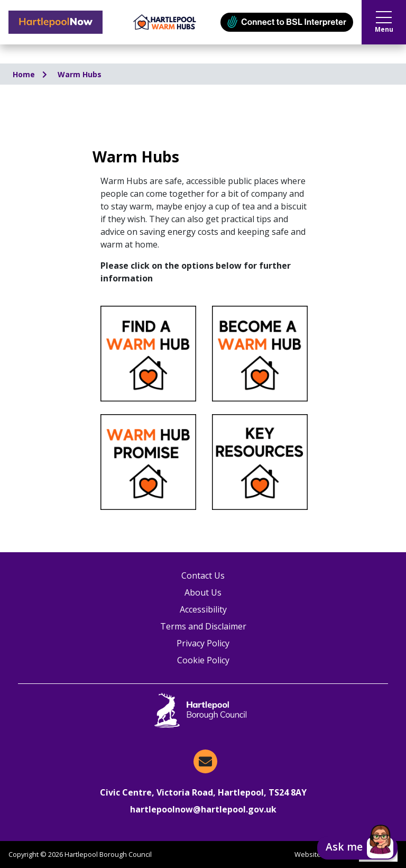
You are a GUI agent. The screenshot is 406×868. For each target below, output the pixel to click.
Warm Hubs (80, 74)
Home (25, 74)
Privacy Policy (203, 643)
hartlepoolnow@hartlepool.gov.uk (203, 809)
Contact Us (203, 575)
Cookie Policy (203, 660)
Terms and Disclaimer (203, 626)
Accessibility (203, 609)
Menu (384, 22)
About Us (203, 592)
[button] (357, 848)
